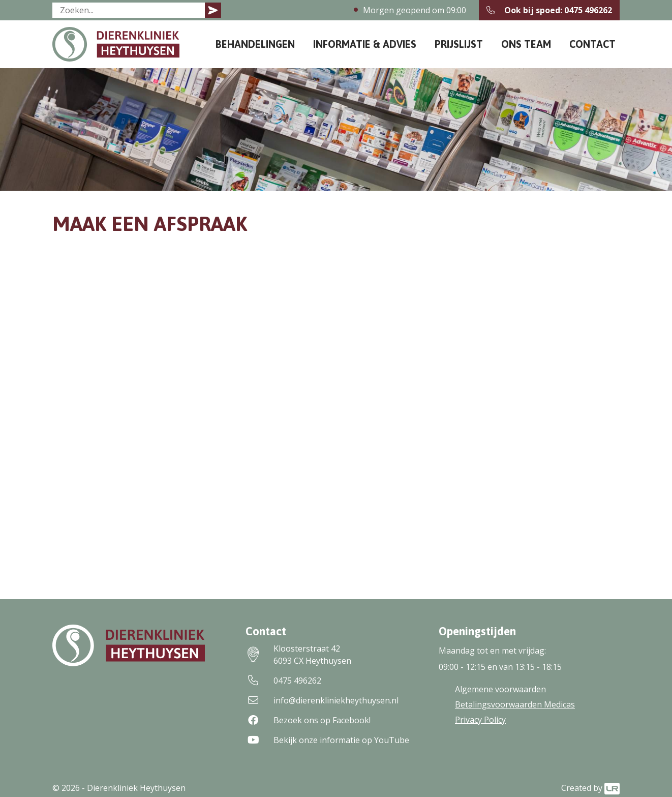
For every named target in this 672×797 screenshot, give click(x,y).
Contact (592, 44)
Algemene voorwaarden (500, 689)
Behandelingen (255, 44)
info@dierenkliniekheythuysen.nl (322, 700)
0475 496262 (283, 681)
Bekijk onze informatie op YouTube (327, 740)
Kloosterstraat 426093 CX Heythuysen (298, 655)
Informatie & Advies (365, 44)
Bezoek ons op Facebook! (308, 720)
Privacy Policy (480, 720)
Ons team (526, 44)
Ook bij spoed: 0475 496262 (549, 10)
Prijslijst (459, 44)
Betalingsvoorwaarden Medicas (515, 704)
